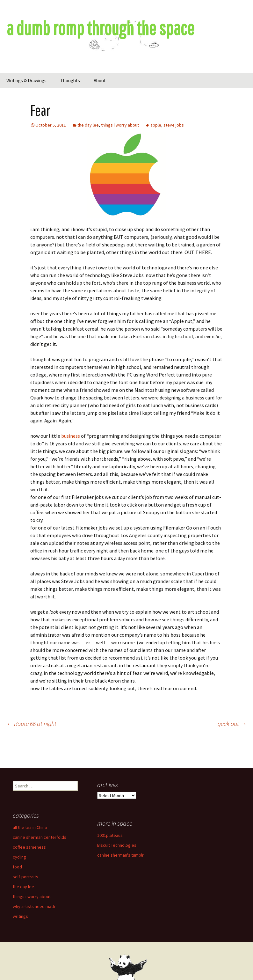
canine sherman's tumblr (120, 855)
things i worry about (120, 125)
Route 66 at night (31, 724)
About (100, 80)
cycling (19, 857)
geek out (232, 724)
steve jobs (174, 125)
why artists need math (34, 906)
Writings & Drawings (26, 80)
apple (156, 125)
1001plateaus (110, 835)
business (71, 436)
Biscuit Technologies (117, 845)
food (17, 867)
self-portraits (25, 877)
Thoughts (70, 80)
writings (20, 916)
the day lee (88, 125)
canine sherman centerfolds (40, 837)
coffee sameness (29, 847)
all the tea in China (30, 827)
